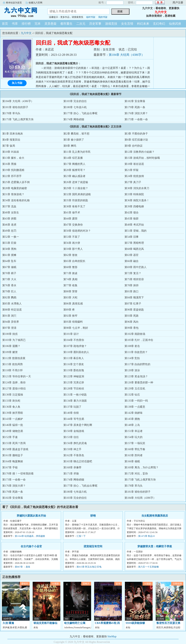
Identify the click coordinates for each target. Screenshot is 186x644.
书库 (15, 24)
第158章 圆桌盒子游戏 (15, 449)
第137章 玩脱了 (72, 407)
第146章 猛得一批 (13, 425)
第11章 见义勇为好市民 (77, 152)
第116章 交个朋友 (74, 364)
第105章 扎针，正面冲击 (139, 340)
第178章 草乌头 (11, 113)
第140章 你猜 (71, 413)
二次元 (81, 24)
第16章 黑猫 (9, 164)
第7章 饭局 (9, 146)
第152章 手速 (10, 437)
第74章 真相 (70, 279)
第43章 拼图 (9, 219)
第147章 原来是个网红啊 (78, 425)
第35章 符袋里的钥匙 (76, 200)
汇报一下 (81, 536)
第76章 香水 (9, 285)
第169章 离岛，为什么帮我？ (141, 467)
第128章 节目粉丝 (74, 389)
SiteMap (112, 637)
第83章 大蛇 (70, 298)
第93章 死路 (132, 316)
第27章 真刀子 (133, 182)
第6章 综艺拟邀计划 (136, 140)
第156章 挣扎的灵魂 (75, 443)
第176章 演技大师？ (136, 113)
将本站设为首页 (14, 3)
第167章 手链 (10, 467)
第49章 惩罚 (9, 231)
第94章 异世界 (11, 322)
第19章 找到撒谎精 (13, 170)
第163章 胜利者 (134, 455)
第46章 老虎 (9, 225)
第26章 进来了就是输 (76, 182)
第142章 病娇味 (134, 413)
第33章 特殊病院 (134, 194)
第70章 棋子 (9, 273)
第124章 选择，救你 (14, 383)
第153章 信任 (71, 437)
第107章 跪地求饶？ (75, 346)
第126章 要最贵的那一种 (139, 383)
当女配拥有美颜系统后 (155, 516)
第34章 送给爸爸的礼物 (16, 200)
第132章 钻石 (132, 395)
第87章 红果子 (133, 304)
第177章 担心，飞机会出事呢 (80, 113)
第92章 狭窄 (70, 316)
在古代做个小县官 (31, 546)
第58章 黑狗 (9, 249)
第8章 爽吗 (70, 146)
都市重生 (66, 24)
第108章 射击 (132, 346)
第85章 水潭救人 (12, 304)
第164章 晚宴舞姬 (13, 461)
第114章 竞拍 (132, 358)
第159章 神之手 (72, 449)
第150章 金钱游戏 (74, 431)
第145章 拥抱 (132, 419)
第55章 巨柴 (9, 243)
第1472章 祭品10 (146, 536)
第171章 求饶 (71, 474)
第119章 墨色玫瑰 (74, 370)
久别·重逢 (8, 623)
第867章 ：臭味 (22, 567)
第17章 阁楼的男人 (74, 164)
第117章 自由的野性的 (137, 364)
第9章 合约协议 (134, 146)
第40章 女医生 (11, 213)
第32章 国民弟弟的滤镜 (77, 194)
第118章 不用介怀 (13, 370)
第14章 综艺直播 (73, 158)
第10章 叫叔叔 (11, 152)
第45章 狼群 (132, 219)
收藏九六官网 (35, 3)
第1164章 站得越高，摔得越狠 (30, 536)
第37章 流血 (9, 206)
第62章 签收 (70, 255)
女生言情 (127, 24)
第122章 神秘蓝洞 (74, 376)
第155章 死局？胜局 (14, 443)
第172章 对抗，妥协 (136, 474)
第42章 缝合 (132, 213)
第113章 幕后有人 (74, 358)
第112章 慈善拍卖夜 (14, 358)
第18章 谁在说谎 (134, 164)
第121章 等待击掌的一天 (17, 376)
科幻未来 (143, 24)
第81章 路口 (132, 291)
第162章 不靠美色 (74, 455)
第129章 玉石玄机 (135, 389)
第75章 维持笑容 (134, 279)
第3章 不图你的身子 (136, 134)
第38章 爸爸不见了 (74, 206)
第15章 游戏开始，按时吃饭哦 (142, 158)
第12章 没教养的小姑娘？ (139, 152)
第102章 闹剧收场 (135, 334)
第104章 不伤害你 (74, 340)
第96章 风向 (132, 322)
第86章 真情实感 (73, 304)
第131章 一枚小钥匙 (75, 395)
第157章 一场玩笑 (135, 443)
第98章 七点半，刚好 (76, 328)
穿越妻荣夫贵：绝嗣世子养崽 (155, 546)
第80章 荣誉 (70, 291)
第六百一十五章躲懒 (148, 567)
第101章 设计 (71, 334)
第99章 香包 (132, 328)
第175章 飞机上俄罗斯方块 (18, 119)
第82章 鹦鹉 (9, 298)
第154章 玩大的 (134, 437)
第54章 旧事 (132, 237)
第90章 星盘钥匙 (134, 310)
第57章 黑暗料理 (134, 243)
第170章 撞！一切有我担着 (18, 474)
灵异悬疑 (50, 24)
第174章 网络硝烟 (74, 119)
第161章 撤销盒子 (13, 455)
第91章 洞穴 (9, 316)
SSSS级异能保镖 (135, 623)
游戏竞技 (111, 24)
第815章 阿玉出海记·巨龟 (89, 567)
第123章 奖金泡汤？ (136, 376)
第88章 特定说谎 (12, 310)
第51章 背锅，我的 (136, 231)
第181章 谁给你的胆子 (15, 107)
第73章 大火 (9, 279)
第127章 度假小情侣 (14, 389)
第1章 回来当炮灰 (13, 134)
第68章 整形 (70, 267)
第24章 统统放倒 (134, 176)
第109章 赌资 (10, 352)
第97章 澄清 (9, 328)
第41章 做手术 (72, 213)
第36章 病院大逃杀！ (137, 200)
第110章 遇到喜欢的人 (76, 352)
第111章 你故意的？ (136, 352)
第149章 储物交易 (13, 431)
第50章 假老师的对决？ (77, 231)
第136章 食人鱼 (11, 407)
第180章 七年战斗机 (75, 107)
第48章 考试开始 (134, 225)
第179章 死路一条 (135, 107)
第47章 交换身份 (73, 225)
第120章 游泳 (132, 370)
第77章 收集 (70, 285)
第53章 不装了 (72, 237)
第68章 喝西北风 (134, 249)
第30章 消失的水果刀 (137, 188)
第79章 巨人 (9, 291)
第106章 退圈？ (11, 346)
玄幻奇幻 (159, 24)
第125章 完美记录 (74, 383)
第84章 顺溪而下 (134, 298)
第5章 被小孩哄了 (74, 140)
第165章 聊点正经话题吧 (78, 461)
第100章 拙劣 (10, 334)
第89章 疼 (69, 310)
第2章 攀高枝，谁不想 (76, 134)
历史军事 (95, 24)
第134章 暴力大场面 (75, 401)
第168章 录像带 (72, 467)
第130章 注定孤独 (13, 395)
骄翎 (93, 516)
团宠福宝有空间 (93, 546)
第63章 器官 (132, 255)
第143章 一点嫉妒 (13, 419)
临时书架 (91, 17)
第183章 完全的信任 (75, 101)
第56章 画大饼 (72, 243)
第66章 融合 (132, 261)
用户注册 (178, 3)
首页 (5, 24)
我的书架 (103, 17)
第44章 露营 (70, 219)
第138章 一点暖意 (135, 407)
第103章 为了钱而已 (14, 340)
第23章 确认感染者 (74, 176)
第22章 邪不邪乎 (12, 176)
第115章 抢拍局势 (13, 364)
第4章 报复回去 (11, 140)
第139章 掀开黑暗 (13, 413)
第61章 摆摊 (9, 255)
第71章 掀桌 (70, 273)
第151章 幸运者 (134, 431)
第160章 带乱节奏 (135, 449)
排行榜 (26, 24)
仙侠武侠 (175, 24)
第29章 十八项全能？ (76, 188)
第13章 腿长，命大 (13, 158)
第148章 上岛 (132, 425)
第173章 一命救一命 (136, 119)
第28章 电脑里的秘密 (15, 188)
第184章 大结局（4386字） (127, 55)
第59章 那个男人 (73, 249)
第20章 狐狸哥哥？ (74, 170)
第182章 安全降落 (135, 101)
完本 (38, 24)
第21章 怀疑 (132, 170)
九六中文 (21, 12)
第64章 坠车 (9, 261)
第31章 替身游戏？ (13, 194)
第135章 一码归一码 (136, 401)
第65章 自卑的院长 (74, 261)
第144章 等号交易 (74, 419)
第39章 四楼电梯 (134, 206)
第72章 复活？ (133, 273)
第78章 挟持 (132, 285)
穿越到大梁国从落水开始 (31, 516)
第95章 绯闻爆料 (73, 322)
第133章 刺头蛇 (11, 401)
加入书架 (17, 83)
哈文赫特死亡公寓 (75, 623)
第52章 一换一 (11, 237)
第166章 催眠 (132, 461)
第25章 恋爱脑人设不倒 (16, 182)
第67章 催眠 (9, 267)
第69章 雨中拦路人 (136, 267)
